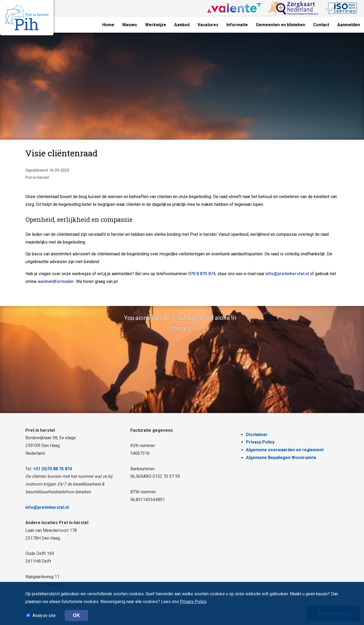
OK (76, 615)
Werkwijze (156, 25)
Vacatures (208, 25)
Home (108, 25)
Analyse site (45, 615)
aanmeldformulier (56, 281)
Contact (321, 25)
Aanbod (182, 25)
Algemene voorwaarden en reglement (285, 450)
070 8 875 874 (202, 274)
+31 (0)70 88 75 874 (52, 469)
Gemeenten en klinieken (280, 25)
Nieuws (130, 25)
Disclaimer (257, 435)
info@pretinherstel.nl (287, 274)
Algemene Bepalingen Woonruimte (281, 458)
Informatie (237, 25)
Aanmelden (349, 25)
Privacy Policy (260, 442)
